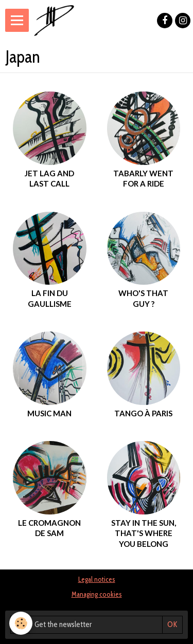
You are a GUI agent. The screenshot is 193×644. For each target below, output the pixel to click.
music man (49, 413)
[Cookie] (21, 623)
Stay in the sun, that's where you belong (144, 533)
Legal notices (97, 579)
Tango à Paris (143, 413)
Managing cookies (97, 594)
